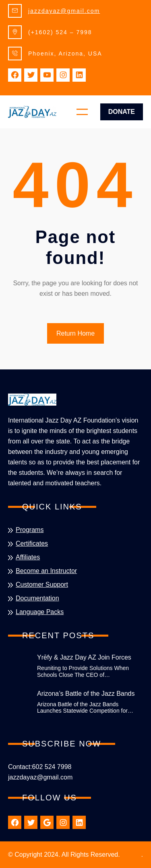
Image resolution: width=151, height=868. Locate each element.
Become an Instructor (46, 571)
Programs (30, 530)
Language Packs (40, 612)
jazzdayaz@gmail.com (64, 11)
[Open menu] (82, 112)
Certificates (32, 543)
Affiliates (28, 557)
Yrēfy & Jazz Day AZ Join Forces (84, 657)
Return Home (75, 333)
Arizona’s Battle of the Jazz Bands (86, 694)
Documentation (37, 598)
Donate (122, 112)
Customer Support (42, 585)
